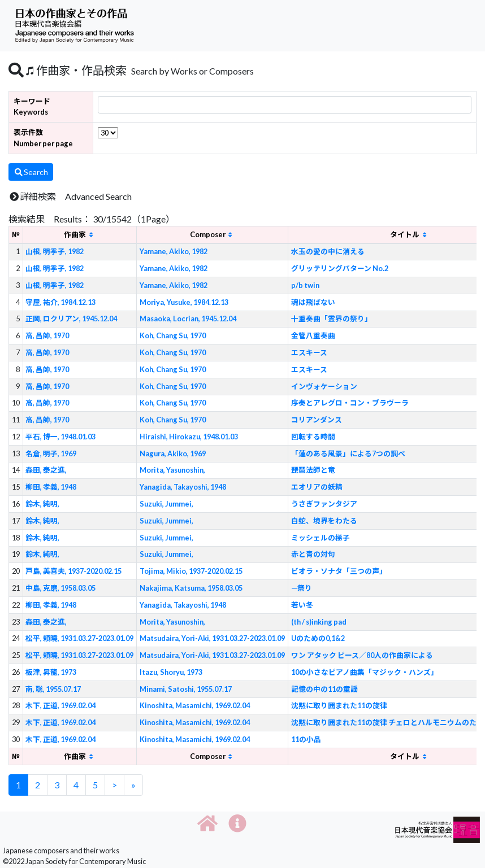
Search (31, 172)
